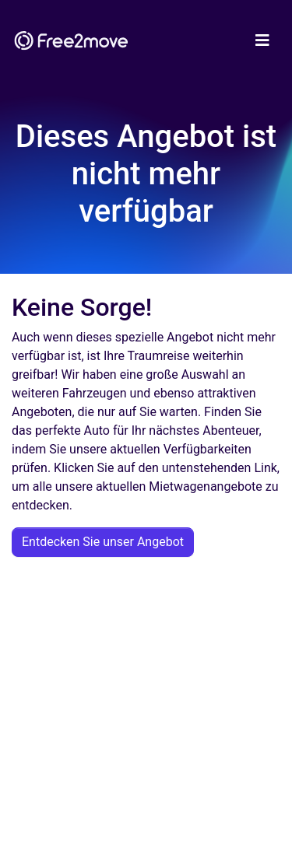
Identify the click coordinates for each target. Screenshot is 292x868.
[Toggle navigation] (262, 40)
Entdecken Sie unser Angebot (103, 542)
